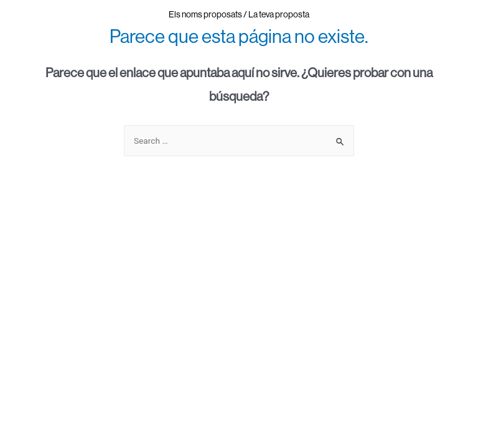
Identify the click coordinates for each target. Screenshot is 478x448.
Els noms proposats (205, 14)
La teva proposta (279, 14)
